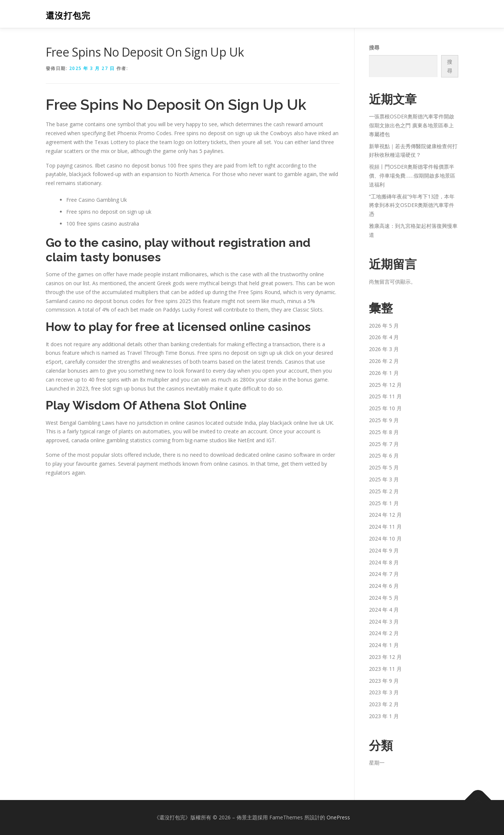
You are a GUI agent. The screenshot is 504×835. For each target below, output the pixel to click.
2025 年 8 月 (384, 432)
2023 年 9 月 (384, 681)
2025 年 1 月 (384, 503)
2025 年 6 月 (384, 455)
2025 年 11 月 (385, 396)
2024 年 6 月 (384, 586)
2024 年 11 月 (385, 527)
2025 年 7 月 (384, 444)
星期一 (377, 763)
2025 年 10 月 (385, 408)
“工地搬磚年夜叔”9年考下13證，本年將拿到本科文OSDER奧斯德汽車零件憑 (412, 205)
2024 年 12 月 (385, 515)
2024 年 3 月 (384, 622)
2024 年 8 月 (384, 562)
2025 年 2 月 (384, 491)
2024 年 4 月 (384, 610)
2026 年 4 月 (384, 337)
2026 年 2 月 (384, 361)
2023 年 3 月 (384, 692)
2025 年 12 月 (385, 385)
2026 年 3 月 (384, 349)
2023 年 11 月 (385, 669)
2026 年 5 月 (384, 326)
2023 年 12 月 (385, 657)
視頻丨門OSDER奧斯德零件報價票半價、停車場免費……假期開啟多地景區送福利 (412, 176)
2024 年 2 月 (384, 633)
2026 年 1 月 (384, 373)
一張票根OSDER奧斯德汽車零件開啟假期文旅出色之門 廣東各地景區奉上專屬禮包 (412, 125)
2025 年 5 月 (384, 467)
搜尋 (374, 47)
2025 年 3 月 (384, 479)
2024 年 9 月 (384, 550)
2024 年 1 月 (384, 645)
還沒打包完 (68, 15)
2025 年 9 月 (384, 420)
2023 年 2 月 (384, 704)
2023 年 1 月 (384, 716)
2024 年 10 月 (385, 538)
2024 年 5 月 (384, 598)
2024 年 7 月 (384, 574)
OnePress (338, 817)
